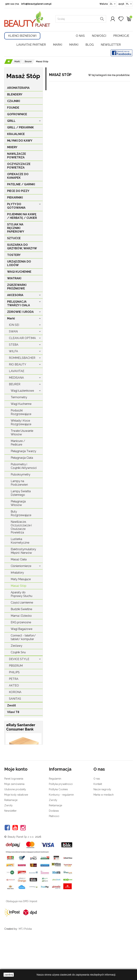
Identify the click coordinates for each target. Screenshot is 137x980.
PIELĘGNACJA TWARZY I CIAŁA (19, 303)
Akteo (14, 685)
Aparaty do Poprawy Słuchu (21, 594)
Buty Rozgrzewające (21, 513)
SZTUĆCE (14, 238)
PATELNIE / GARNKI (21, 184)
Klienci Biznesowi (22, 36)
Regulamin (55, 817)
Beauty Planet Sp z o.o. (21, 875)
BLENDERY (15, 94)
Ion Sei (14, 325)
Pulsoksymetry (21, 474)
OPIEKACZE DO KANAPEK (18, 176)
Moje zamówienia (14, 822)
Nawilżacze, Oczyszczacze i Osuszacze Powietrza (21, 527)
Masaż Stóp (19, 586)
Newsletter (111, 45)
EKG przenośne (21, 622)
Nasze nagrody (102, 828)
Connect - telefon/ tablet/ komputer (23, 637)
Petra (14, 679)
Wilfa (13, 351)
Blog (90, 45)
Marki (58, 45)
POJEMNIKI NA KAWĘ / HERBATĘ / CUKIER (22, 216)
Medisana (16, 378)
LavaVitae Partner (31, 45)
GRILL (11, 121)
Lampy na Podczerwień (19, 483)
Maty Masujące (21, 579)
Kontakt (98, 822)
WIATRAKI (14, 278)
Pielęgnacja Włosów (18, 503)
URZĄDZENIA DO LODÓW (19, 263)
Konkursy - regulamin (61, 833)
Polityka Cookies (58, 828)
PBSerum (16, 666)
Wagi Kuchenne (21, 404)
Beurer (15, 384)
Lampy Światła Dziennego (21, 493)
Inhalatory (17, 573)
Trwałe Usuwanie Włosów (22, 433)
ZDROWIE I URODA (20, 312)
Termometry (19, 397)
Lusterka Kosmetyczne (20, 541)
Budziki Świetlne (21, 609)
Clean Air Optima (22, 338)
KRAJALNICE (16, 134)
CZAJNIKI (14, 101)
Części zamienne (22, 603)
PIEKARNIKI (15, 198)
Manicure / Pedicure (18, 443)
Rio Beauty (18, 364)
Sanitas (15, 699)
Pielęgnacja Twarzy (23, 451)
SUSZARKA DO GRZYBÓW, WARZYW (22, 247)
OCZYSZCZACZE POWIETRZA (19, 166)
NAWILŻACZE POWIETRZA (17, 156)
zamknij (9, 975)
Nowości (99, 36)
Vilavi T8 (13, 712)
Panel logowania (14, 817)
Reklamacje (11, 838)
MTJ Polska (25, 967)
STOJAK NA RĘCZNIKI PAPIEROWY (16, 228)
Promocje (121, 36)
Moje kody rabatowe (16, 833)
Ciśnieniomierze (21, 566)
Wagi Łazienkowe (22, 391)
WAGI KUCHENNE (19, 272)
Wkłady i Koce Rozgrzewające (21, 422)
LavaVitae (17, 371)
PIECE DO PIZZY (18, 191)
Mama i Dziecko (21, 616)
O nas (80, 36)
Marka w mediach (104, 833)
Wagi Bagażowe (21, 629)
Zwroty (8, 844)
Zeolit (12, 705)
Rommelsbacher (22, 358)
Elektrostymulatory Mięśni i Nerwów (23, 551)
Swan (13, 331)
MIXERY (12, 147)
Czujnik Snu (18, 652)
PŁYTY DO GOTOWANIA (16, 206)
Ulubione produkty (15, 828)
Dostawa (54, 849)
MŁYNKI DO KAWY (20, 141)
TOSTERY (14, 255)
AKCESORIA (15, 295)
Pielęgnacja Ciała (22, 458)
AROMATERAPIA (18, 88)
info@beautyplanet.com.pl (36, 4)
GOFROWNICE (17, 114)
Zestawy (17, 646)
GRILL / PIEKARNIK (21, 127)
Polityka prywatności (61, 822)
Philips (14, 672)
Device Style (19, 659)
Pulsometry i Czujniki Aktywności (24, 466)
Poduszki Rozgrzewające (21, 412)
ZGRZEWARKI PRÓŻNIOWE (17, 287)
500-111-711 (12, 4)
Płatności (54, 854)
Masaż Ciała (19, 559)
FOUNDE (13, 108)
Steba (14, 345)
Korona (15, 692)
